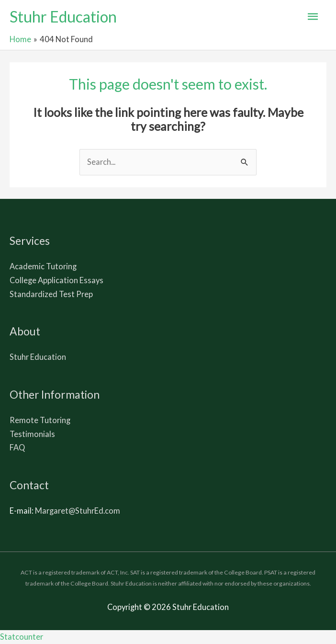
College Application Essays (56, 280)
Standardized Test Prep (51, 294)
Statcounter (22, 637)
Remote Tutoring (40, 420)
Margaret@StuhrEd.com (78, 511)
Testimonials (32, 434)
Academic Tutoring (43, 266)
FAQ (17, 447)
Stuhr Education (63, 17)
